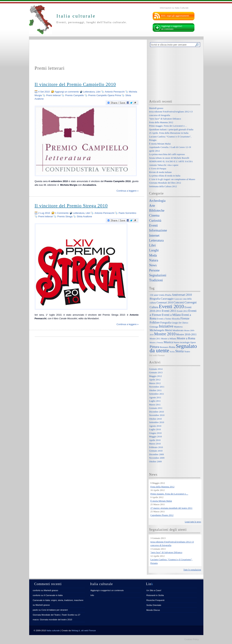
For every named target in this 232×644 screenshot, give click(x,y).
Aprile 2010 (155, 440)
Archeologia (157, 201)
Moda (153, 255)
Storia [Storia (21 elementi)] (179, 351)
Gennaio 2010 (156, 451)
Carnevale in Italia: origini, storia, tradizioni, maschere (58, 600)
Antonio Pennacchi (115, 92)
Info (92, 595)
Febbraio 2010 (156, 447)
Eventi (153, 225)
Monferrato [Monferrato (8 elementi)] (178, 330)
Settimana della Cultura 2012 (163, 186)
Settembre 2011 (157, 394)
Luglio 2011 (155, 401)
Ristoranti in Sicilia (155, 595)
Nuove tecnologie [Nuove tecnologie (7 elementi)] (182, 342)
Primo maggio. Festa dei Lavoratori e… (168, 126)
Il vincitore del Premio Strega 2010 (71, 206)
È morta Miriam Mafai (160, 144)
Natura (154, 260)
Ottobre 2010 (155, 419)
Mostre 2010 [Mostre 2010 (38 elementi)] (165, 334)
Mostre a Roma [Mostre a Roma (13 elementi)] (186, 338)
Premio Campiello (75, 95)
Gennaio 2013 (156, 372)
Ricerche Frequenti (155, 600)
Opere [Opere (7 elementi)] (193, 342)
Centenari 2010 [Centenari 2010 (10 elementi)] (165, 302)
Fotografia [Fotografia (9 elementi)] (166, 323)
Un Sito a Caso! (154, 590)
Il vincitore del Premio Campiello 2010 (75, 84)
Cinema (154, 215)
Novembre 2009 (157, 458)
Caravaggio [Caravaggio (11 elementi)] (167, 299)
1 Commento (62, 213)
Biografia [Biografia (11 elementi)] (155, 299)
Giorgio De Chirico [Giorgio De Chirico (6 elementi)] (180, 323)
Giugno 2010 (155, 433)
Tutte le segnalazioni (192, 570)
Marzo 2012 (155, 383)
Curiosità (155, 221)
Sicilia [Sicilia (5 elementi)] (172, 352)
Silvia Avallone (84, 216)
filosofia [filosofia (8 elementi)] (176, 319)
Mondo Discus (153, 610)
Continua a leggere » (128, 191)
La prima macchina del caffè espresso (167, 154)
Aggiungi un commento (67, 92)
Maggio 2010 (156, 436)
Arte (152, 206)
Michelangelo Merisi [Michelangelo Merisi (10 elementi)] (161, 330)
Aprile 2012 (155, 380)
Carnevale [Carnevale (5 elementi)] (178, 299)
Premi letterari (54, 95)
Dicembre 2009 (157, 454)
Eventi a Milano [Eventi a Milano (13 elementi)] (171, 315)
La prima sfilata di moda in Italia (165, 176)
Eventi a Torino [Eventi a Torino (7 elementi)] (164, 319)
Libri (98, 92)
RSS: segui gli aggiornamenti (175, 16)
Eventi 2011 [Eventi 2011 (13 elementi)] (169, 311)
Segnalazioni (158, 275)
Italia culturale (53, 630)
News (153, 265)
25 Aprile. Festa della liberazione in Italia (169, 133)
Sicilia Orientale (154, 605)
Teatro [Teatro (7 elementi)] (187, 352)
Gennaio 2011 (156, 408)
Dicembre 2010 (157, 412)
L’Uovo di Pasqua (158, 168)
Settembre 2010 (157, 422)
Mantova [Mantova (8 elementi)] (178, 327)
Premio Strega (65, 216)
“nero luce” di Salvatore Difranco (165, 119)
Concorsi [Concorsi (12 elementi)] (179, 302)
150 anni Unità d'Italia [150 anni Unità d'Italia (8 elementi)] (161, 295)
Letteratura (89, 92)
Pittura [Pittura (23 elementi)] (155, 347)
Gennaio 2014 (156, 369)
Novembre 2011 (157, 387)
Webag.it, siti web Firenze (84, 630)
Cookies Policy (192, 639)
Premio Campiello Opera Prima (105, 95)
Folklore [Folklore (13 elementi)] (155, 322)
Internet (154, 236)
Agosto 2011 (155, 397)
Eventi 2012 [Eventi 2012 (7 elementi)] (182, 311)
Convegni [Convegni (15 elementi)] (190, 302)
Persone (154, 270)
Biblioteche (157, 211)
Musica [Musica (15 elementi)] (168, 342)
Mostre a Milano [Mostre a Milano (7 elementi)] (169, 339)
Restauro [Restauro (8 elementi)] (164, 347)
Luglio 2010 (155, 429)
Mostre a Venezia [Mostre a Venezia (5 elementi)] (156, 343)
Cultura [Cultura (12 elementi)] (154, 307)
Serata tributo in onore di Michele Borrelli (169, 158)
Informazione (158, 230)
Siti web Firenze (157, 355)
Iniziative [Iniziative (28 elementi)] (166, 326)
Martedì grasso (156, 108)
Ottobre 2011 (155, 390)
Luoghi (154, 250)
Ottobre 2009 (155, 461)
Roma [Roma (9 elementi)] (172, 347)
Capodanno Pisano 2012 (162, 515)
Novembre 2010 (157, 415)
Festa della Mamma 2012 (161, 122)
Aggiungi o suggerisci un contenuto (172, 27)
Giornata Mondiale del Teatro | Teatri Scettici (54, 615)
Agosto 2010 (155, 426)
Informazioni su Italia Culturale (174, 8)
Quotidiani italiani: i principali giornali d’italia (171, 129)
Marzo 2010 (155, 444)
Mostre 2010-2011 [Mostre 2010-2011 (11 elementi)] (186, 334)
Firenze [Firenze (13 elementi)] (185, 318)
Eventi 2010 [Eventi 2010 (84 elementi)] (171, 306)
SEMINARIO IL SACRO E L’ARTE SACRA (171, 161)
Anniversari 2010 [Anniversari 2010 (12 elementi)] (182, 295)
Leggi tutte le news (193, 522)
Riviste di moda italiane (161, 172)
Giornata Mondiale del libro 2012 (165, 183)
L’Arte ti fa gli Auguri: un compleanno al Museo (172, 179)
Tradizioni (156, 280)
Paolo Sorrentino (127, 213)
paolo (35, 610)
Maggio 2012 (156, 376)
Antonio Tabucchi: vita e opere (164, 165)
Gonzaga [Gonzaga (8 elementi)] (154, 327)
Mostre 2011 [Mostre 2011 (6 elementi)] (155, 339)
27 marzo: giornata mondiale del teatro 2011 (172, 508)
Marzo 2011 (155, 405)
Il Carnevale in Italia (53, 595)
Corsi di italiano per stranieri (55, 610)
